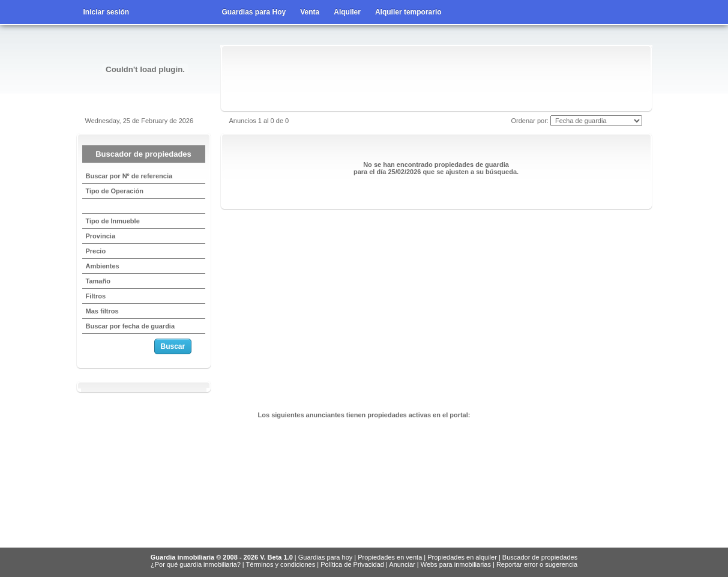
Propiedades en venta (390, 557)
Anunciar (402, 564)
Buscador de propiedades (540, 557)
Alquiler (347, 12)
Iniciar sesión (107, 12)
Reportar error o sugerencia (537, 564)
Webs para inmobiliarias (456, 564)
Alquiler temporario (408, 12)
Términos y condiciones (281, 564)
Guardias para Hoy (254, 12)
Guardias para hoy (326, 557)
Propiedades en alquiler (462, 557)
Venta (310, 12)
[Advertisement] (436, 78)
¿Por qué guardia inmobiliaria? (196, 564)
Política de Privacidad (352, 564)
